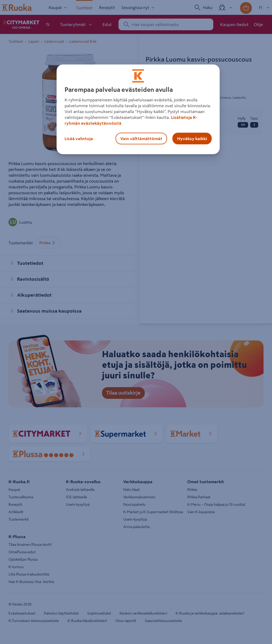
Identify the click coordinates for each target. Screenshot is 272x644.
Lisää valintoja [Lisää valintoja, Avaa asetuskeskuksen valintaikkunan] (79, 139)
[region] (138, 109)
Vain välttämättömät (141, 139)
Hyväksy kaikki (192, 139)
